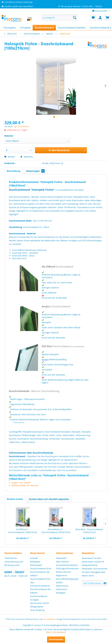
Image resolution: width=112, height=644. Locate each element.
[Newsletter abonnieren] (105, 583)
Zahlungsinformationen (68, 568)
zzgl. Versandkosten (22, 126)
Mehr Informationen (56, 632)
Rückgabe (61, 593)
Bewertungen (35, 171)
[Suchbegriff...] (60, 18)
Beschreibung (13, 171)
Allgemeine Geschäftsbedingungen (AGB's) (67, 579)
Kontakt (34, 558)
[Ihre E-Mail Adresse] (92, 583)
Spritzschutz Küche (40, 603)
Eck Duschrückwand (40, 586)
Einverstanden (56, 639)
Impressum (62, 589)
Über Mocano (63, 562)
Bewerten (27, 157)
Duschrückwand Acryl (41, 568)
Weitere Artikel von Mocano (24, 485)
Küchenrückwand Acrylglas (39, 598)
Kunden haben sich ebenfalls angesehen (49, 499)
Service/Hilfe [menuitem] (100, 11)
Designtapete (37, 607)
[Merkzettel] (93, 18)
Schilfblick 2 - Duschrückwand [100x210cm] (23, 531)
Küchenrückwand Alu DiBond (41, 591)
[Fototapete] (10, 28)
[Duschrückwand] (44, 28)
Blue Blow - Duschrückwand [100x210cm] (89, 531)
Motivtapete (36, 565)
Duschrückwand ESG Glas (40, 581)
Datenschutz (62, 586)
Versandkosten (50, 619)
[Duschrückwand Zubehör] (72, 28)
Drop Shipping (37, 610)
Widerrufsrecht (63, 572)
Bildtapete (35, 562)
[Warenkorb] (107, 18)
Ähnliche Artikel (15, 499)
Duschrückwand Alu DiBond (40, 574)
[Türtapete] (25, 28)
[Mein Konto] (100, 18)
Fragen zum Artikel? (20, 483)
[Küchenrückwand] (99, 28)
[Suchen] (75, 18)
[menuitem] (60, 18)
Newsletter (61, 558)
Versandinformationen (67, 565)
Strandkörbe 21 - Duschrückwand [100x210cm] (56, 531)
